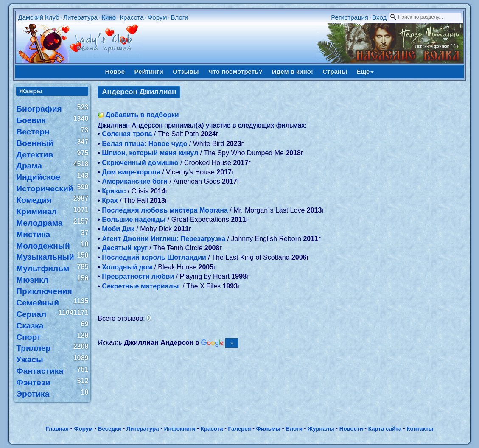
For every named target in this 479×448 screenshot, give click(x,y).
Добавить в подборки (142, 115)
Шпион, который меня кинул (150, 153)
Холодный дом (127, 267)
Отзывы (186, 71)
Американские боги (135, 181)
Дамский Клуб (39, 17)
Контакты (420, 429)
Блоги (180, 17)
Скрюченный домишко (140, 163)
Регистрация (350, 17)
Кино (109, 17)
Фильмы (268, 429)
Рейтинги (149, 71)
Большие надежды (134, 220)
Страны (335, 71)
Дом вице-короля (131, 172)
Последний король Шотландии (154, 257)
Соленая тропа (127, 134)
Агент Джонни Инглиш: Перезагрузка (164, 239)
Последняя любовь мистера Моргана (165, 210)
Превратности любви (138, 276)
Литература (80, 17)
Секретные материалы (141, 286)
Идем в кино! (293, 71)
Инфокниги (180, 429)
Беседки (110, 429)
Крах (110, 200)
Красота (132, 17)
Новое (115, 71)
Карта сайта (385, 429)
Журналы (321, 429)
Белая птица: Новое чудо (144, 144)
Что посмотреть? (235, 71)
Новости (351, 429)
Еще (365, 71)
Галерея (240, 429)
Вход (379, 17)
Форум (157, 17)
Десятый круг (125, 248)
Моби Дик (118, 229)
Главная (57, 429)
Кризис (114, 191)
